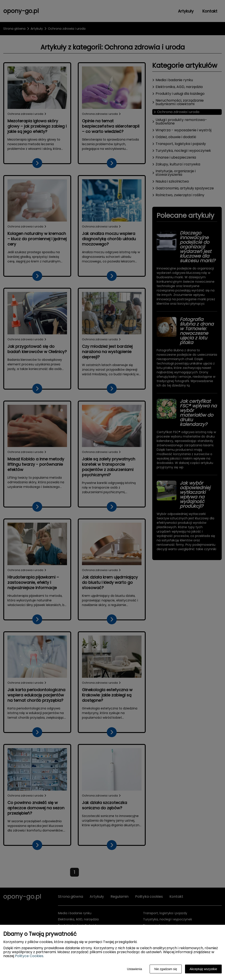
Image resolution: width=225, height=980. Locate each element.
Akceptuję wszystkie (203, 969)
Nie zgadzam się (166, 969)
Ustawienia (134, 969)
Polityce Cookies (29, 956)
